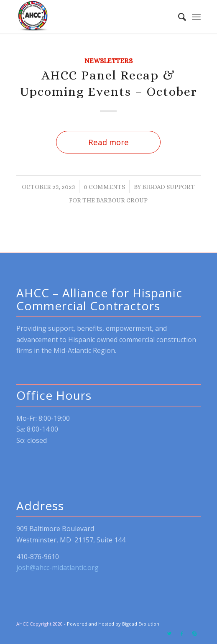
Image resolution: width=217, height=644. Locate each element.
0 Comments (104, 187)
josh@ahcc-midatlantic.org (57, 567)
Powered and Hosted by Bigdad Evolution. (114, 624)
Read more (108, 142)
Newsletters (108, 61)
